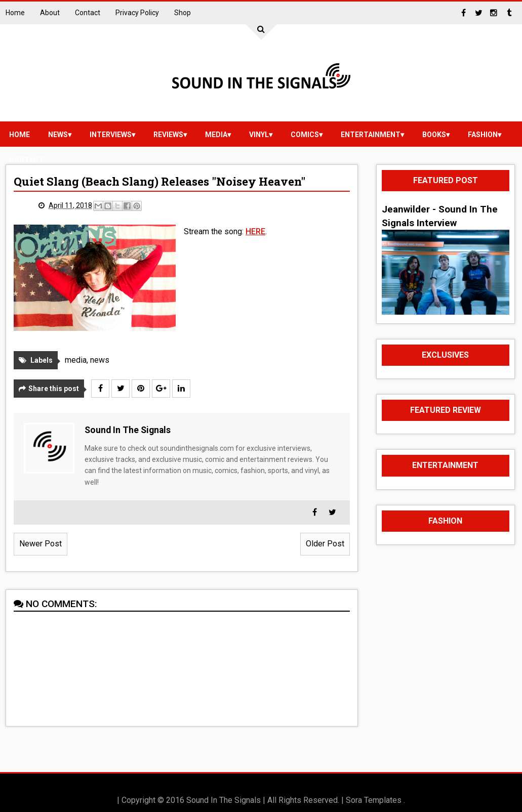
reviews (168, 135)
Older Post (325, 544)
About (50, 13)
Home (15, 13)
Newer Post (41, 544)
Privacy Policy (137, 13)
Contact (88, 13)
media (216, 135)
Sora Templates (374, 800)
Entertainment (371, 135)
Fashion (483, 135)
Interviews (111, 135)
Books (434, 135)
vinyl (259, 135)
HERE (255, 231)
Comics (305, 135)
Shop (183, 13)
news (58, 135)
